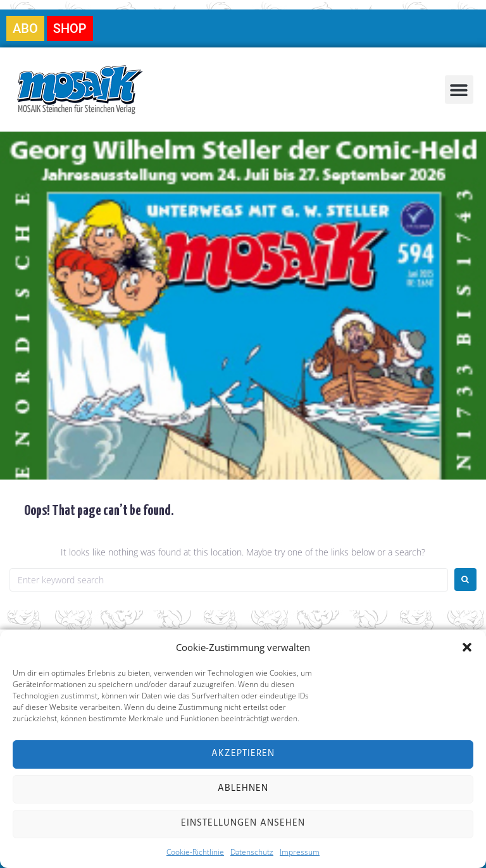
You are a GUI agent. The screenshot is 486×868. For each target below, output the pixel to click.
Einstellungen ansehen (243, 824)
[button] (467, 647)
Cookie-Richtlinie (195, 852)
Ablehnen (243, 789)
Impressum (300, 852)
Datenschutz (252, 852)
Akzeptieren (243, 754)
